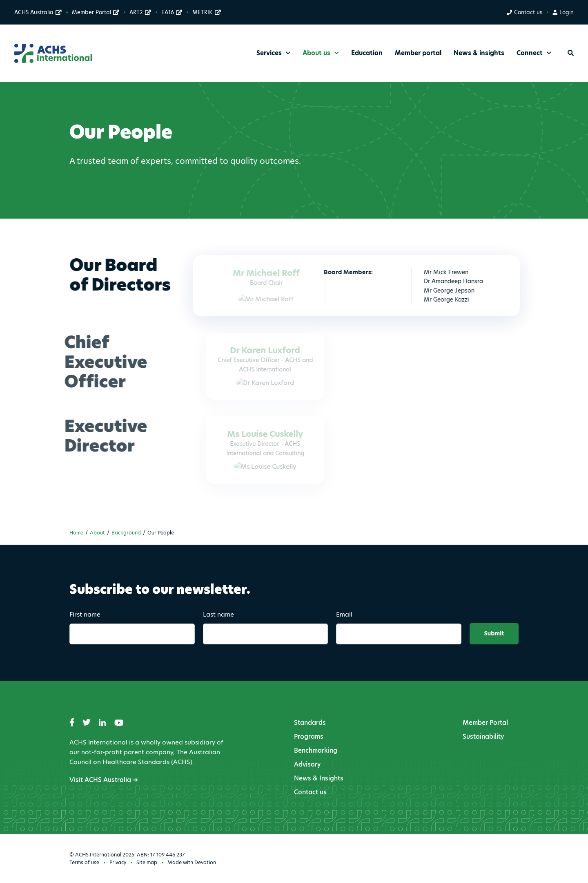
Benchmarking (316, 750)
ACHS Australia (38, 12)
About (97, 533)
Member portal (418, 53)
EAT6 (172, 12)
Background (126, 533)
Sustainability (483, 737)
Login (563, 12)
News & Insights (319, 778)
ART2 (140, 12)
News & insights (479, 53)
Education (367, 53)
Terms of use (84, 862)
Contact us (524, 12)
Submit (494, 634)
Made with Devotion (192, 862)
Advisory (307, 764)
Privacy (118, 862)
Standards (310, 723)
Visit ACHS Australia (104, 780)
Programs (309, 737)
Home (76, 533)
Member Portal (96, 12)
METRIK (207, 12)
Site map (147, 862)
